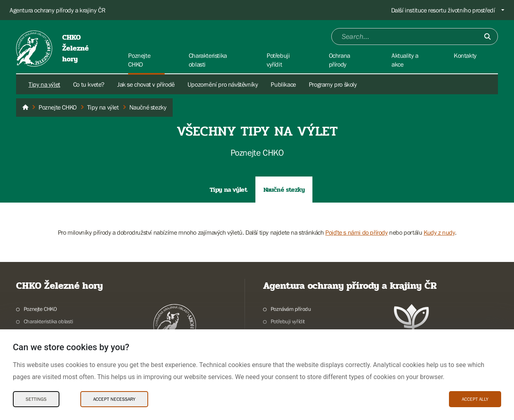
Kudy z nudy (439, 232)
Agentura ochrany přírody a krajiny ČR (57, 10)
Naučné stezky (284, 190)
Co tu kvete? (89, 84)
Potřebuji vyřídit (288, 321)
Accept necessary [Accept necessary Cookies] (114, 399)
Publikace (283, 84)
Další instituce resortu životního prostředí (443, 10)
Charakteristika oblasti (48, 321)
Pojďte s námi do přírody (356, 232)
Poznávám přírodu (291, 309)
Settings (36, 399)
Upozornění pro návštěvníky (223, 84)
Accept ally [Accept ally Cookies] (475, 399)
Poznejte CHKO (40, 309)
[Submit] (487, 37)
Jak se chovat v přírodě (146, 84)
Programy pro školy (333, 84)
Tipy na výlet (44, 84)
